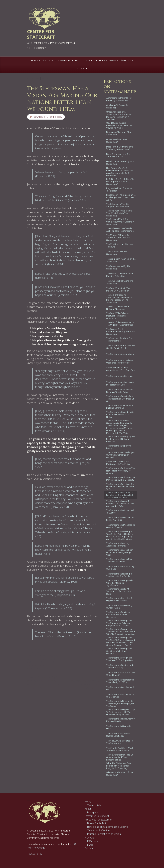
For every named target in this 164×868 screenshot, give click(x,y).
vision (45, 669)
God (49, 656)
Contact (89, 849)
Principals (93, 813)
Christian (42, 656)
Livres (90, 845)
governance (33, 659)
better (51, 653)
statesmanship (34, 669)
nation (54, 659)
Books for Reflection (98, 823)
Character (32, 656)
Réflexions (93, 841)
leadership (45, 659)
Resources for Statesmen (98, 820)
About (88, 809)
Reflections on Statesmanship (36, 651)
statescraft (32, 665)
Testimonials (94, 805)
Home (88, 802)
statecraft (49, 662)
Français (89, 838)
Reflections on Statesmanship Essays (108, 827)
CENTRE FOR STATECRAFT (41, 34)
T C (54, 78)
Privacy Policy (35, 854)
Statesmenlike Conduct (97, 816)
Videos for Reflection (98, 831)
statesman (43, 665)
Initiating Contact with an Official (104, 834)
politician (31, 662)
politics (40, 662)
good (55, 656)
